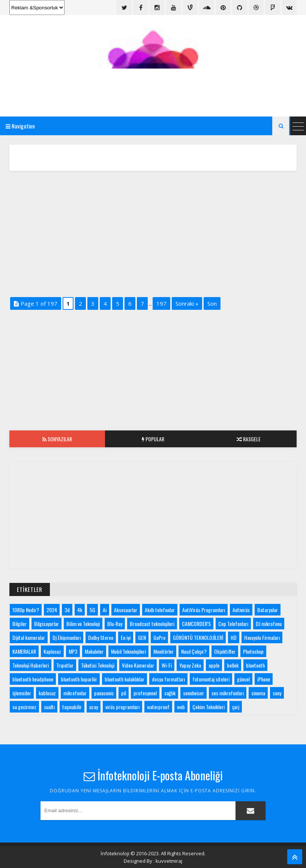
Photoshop (253, 651)
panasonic (104, 693)
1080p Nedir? (26, 610)
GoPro (159, 637)
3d (67, 610)
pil (124, 693)
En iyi (126, 637)
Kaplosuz (52, 651)
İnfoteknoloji (115, 853)
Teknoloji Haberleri (31, 665)
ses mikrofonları (228, 693)
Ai (105, 610)
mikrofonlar (75, 693)
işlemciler (22, 693)
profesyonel (145, 693)
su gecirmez (24, 707)
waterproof (158, 707)
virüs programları (122, 707)
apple (214, 665)
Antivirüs (241, 610)
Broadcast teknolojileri (152, 624)
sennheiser (193, 693)
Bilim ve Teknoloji (83, 624)
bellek (233, 665)
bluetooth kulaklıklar (124, 679)
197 (161, 303)
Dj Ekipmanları (67, 637)
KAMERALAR (24, 651)
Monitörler (163, 651)
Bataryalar (268, 610)
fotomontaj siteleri (211, 679)
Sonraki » (187, 303)
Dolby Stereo (101, 637)
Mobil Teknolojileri (128, 651)
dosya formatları (168, 679)
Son (212, 303)
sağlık (170, 693)
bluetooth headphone (33, 679)
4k (80, 610)
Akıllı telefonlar (160, 610)
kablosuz (47, 693)
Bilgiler (19, 624)
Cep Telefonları (233, 624)
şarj (236, 707)
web (181, 707)
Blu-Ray (115, 624)
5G (92, 610)
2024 (52, 610)
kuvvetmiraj (169, 861)
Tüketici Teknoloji (98, 665)
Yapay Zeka (190, 665)
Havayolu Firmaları (262, 637)
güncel (243, 679)
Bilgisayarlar (46, 624)
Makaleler (94, 651)
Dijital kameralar (29, 637)
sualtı (49, 707)
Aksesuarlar (126, 610)
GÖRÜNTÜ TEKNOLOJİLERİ (198, 637)
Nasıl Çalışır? (194, 651)
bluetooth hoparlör (79, 679)
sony (277, 693)
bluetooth (255, 665)
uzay (94, 707)
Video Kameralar (138, 665)
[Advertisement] (153, 87)
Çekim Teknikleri (208, 707)
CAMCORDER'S (196, 624)
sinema (258, 693)
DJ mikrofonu (269, 624)
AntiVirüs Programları (204, 610)
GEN (142, 637)
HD (234, 637)
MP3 (73, 651)
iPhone (264, 679)
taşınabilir (72, 707)
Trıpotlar (65, 665)
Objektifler (225, 651)
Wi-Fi (167, 665)
